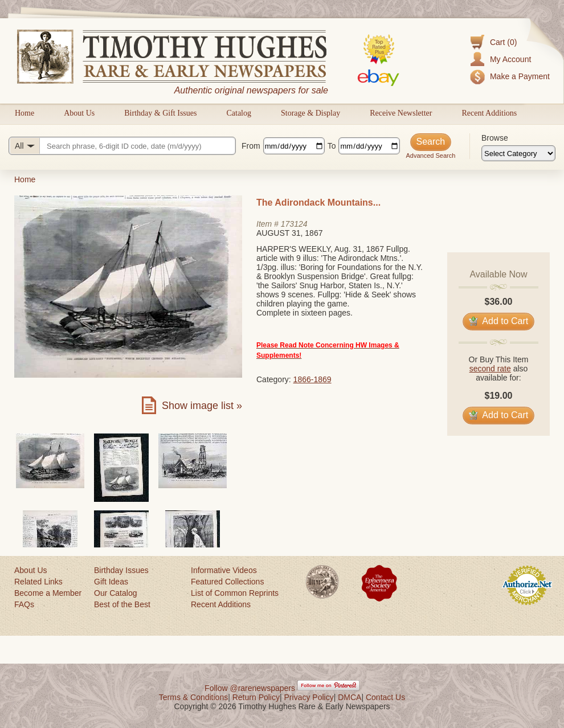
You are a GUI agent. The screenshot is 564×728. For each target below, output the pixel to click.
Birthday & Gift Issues (160, 113)
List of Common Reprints (235, 593)
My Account (510, 59)
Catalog (239, 113)
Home (24, 113)
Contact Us (385, 697)
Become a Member (48, 593)
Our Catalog (115, 593)
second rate (490, 369)
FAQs (24, 604)
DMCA (350, 697)
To (332, 146)
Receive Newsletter (401, 113)
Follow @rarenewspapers (250, 688)
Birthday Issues (121, 570)
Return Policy (256, 697)
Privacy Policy (309, 697)
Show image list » (202, 406)
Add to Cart (499, 321)
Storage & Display (310, 113)
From (251, 146)
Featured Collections (227, 582)
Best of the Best (122, 604)
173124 (294, 224)
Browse (495, 138)
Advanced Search (430, 156)
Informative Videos (224, 570)
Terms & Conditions (193, 697)
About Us (79, 113)
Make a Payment (520, 76)
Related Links (38, 582)
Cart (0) (503, 42)
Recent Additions (489, 113)
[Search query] (122, 146)
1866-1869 (312, 379)
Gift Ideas (111, 582)
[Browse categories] (518, 153)
